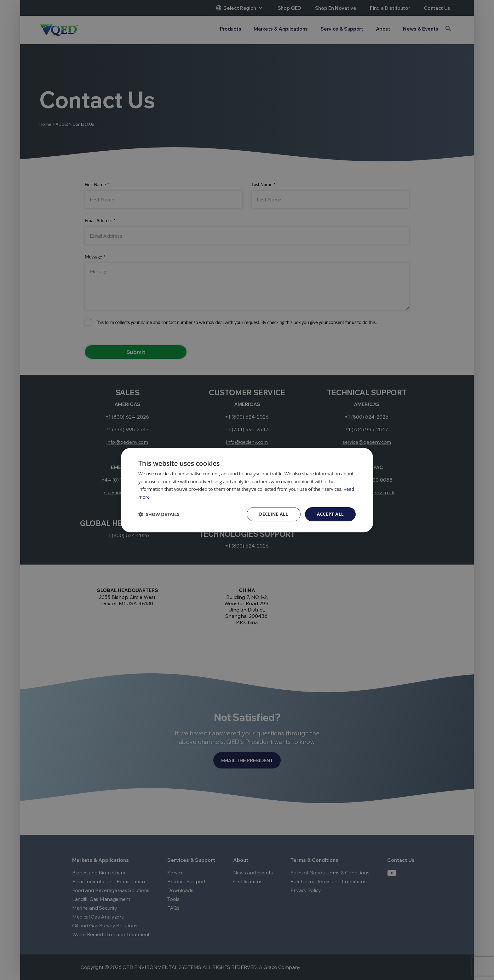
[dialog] (247, 490)
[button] (159, 514)
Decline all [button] (273, 514)
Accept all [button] (330, 514)
